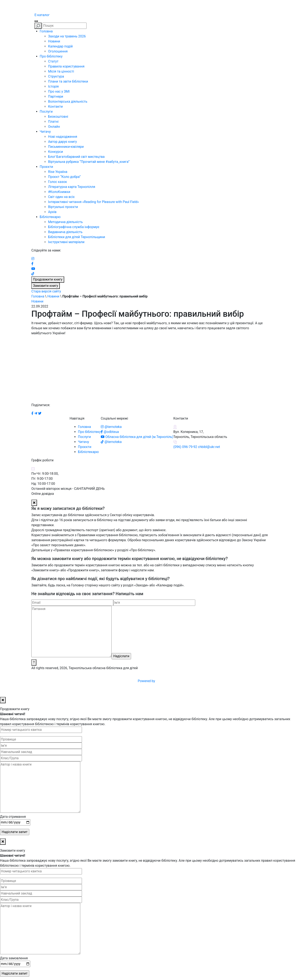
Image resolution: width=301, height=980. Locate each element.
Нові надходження (63, 137)
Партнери (56, 96)
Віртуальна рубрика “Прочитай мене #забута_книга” (89, 162)
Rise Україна (58, 172)
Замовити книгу (46, 286)
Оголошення (58, 51)
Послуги (46, 112)
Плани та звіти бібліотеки (68, 81)
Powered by (178, 681)
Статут (53, 61)
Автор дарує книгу (62, 142)
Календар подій (60, 46)
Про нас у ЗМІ (59, 91)
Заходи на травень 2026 (67, 36)
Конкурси (55, 152)
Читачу (45, 132)
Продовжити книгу (48, 279)
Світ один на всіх (61, 197)
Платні (53, 122)
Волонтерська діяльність (68, 101)
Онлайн (54, 127)
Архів (52, 212)
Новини (54, 41)
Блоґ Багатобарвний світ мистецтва (76, 157)
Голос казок (57, 182)
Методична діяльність (65, 222)
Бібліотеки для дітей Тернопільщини (77, 237)
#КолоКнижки (59, 192)
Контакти (55, 107)
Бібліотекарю (50, 217)
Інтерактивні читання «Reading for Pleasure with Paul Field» (94, 202)
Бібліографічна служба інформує (74, 227)
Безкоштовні (58, 117)
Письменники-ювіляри (66, 147)
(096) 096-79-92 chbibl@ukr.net (197, 447)
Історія (53, 86)
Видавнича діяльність (65, 232)
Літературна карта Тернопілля (72, 187)
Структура (56, 76)
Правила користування (66, 66)
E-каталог (42, 15)
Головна (46, 31)
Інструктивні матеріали (66, 242)
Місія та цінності (61, 71)
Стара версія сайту (46, 291)
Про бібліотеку (51, 56)
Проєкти (46, 167)
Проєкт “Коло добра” (64, 177)
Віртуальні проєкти (63, 207)
